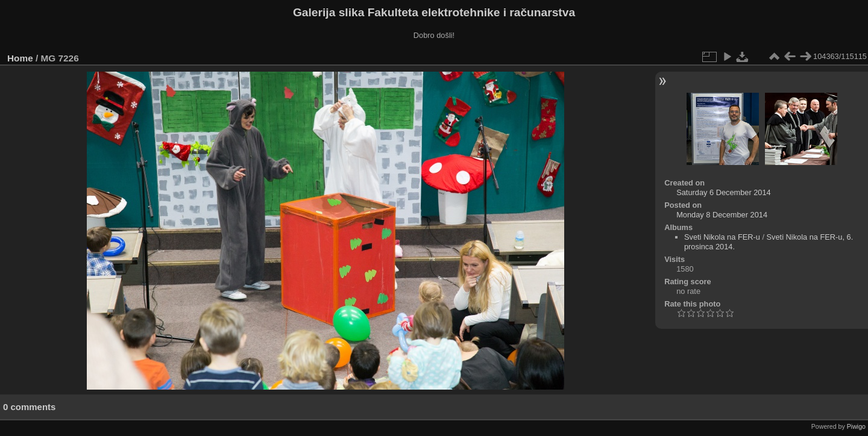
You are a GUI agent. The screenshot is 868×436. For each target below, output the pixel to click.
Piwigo (856, 426)
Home (20, 58)
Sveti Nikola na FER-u (722, 237)
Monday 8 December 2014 (722, 215)
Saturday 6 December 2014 (724, 192)
